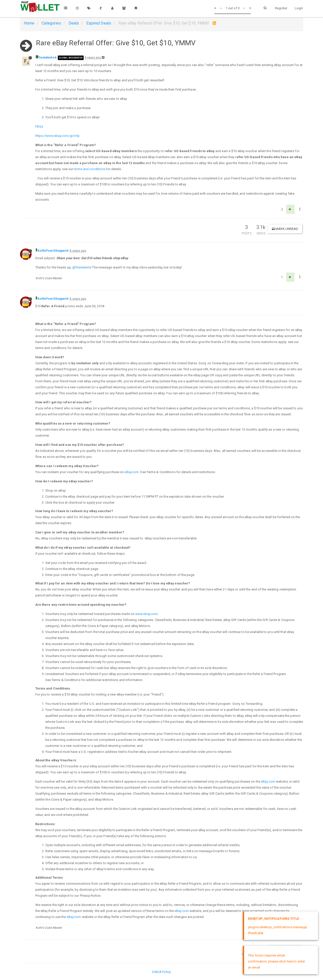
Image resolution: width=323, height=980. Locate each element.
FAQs (39, 126)
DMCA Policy (161, 972)
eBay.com (132, 472)
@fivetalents (82, 267)
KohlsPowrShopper (52, 251)
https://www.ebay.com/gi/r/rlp (58, 136)
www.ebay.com (146, 614)
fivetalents (46, 58)
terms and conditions (90, 169)
